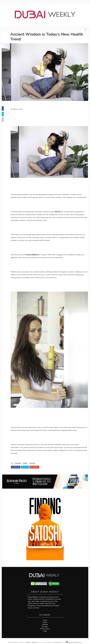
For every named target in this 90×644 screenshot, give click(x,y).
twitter (27, 464)
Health (27, 461)
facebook (18, 464)
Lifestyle (35, 461)
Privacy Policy (45, 627)
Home (45, 618)
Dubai (45, 620)
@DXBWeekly (75, 641)
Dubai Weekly (33, 641)
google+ (37, 464)
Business (45, 625)
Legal (45, 629)
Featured (20, 461)
